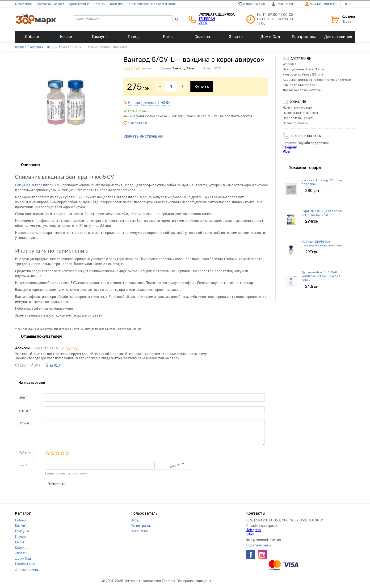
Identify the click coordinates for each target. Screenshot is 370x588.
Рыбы (19, 542)
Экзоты (21, 553)
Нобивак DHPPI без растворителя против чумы (322, 243)
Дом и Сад (23, 559)
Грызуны (22, 531)
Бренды (100, 4)
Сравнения (139, 531)
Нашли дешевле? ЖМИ (149, 103)
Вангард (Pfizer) (184, 68)
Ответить (53, 365)
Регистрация (141, 526)
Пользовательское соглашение (153, 4)
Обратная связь (259, 545)
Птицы (20, 537)
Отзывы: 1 (148, 69)
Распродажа (25, 564)
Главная (21, 47)
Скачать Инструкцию (143, 136)
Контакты (117, 4)
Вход (135, 520)
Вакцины (51, 47)
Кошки (20, 526)
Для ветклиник (27, 570)
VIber (203, 23)
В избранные (138, 123)
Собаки (35, 47)
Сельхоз (22, 548)
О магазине (23, 4)
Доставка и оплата (50, 4)
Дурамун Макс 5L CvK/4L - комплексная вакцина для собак (321, 276)
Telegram (207, 19)
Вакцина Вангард (29, 185)
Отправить (56, 484)
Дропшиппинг (79, 4)
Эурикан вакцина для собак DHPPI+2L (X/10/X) (322, 213)
